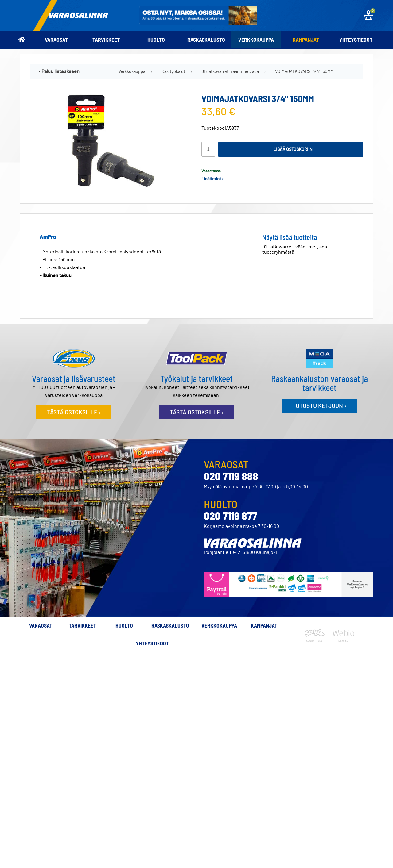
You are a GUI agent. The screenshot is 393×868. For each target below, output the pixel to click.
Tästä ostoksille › (74, 412)
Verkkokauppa (256, 40)
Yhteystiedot (356, 40)
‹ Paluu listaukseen (59, 71)
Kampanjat (306, 40)
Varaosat (56, 40)
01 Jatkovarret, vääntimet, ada (230, 71)
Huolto (156, 40)
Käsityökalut (173, 71)
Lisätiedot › (213, 179)
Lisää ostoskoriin (293, 149)
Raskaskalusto (206, 40)
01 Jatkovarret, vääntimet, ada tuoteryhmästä (295, 249)
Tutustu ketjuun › (319, 406)
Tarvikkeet (106, 40)
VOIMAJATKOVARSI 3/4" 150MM (304, 71)
